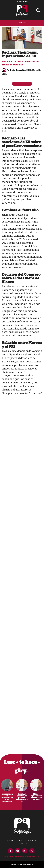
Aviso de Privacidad (32, 857)
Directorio (8, 857)
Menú (23, 23)
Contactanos (19, 857)
